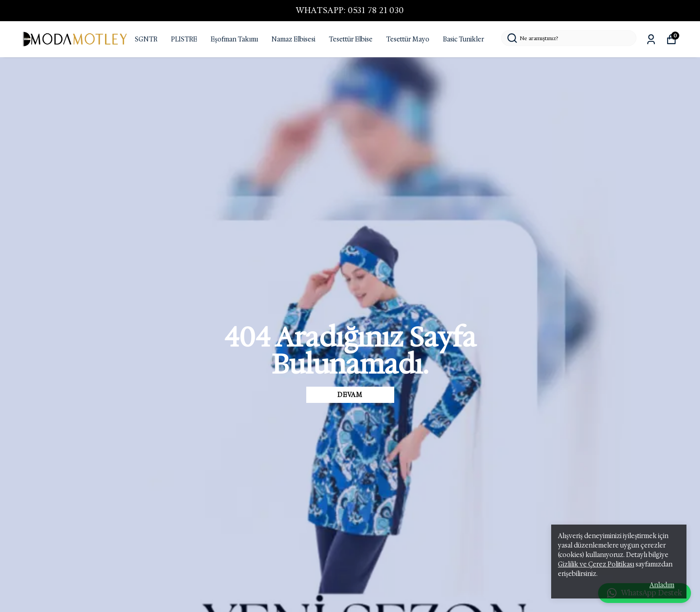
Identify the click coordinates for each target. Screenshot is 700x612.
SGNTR (146, 39)
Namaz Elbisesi (293, 39)
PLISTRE (184, 39)
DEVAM (350, 395)
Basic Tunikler (463, 39)
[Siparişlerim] (651, 39)
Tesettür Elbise (351, 39)
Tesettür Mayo (408, 39)
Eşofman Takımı (234, 39)
